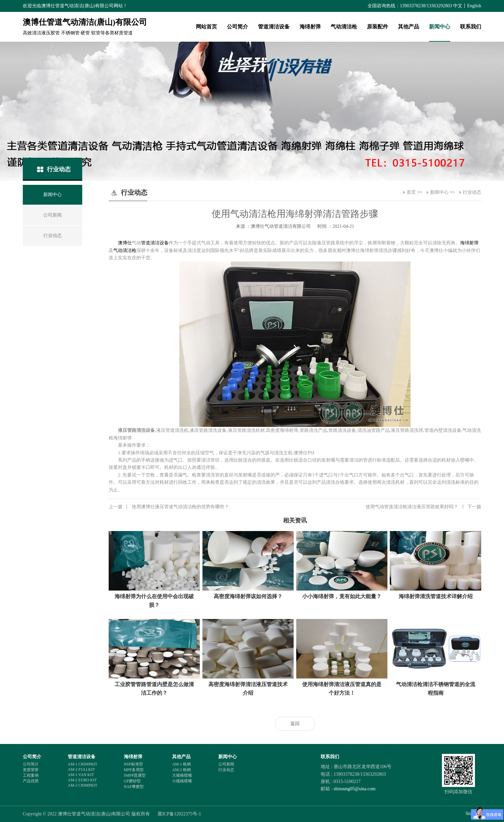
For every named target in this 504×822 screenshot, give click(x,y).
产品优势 (31, 781)
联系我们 (471, 27)
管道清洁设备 (274, 27)
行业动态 (472, 192)
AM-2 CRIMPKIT (83, 785)
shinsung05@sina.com (355, 789)
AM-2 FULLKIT (81, 769)
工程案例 (31, 775)
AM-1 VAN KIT (81, 775)
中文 (458, 6)
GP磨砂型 (132, 781)
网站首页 (206, 27)
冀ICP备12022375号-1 (179, 814)
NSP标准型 (133, 764)
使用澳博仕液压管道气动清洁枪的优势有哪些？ (169, 507)
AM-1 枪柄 (181, 764)
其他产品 (409, 27)
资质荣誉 (31, 770)
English (474, 6)
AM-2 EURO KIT (82, 780)
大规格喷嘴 (182, 775)
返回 (295, 724)
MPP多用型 (134, 770)
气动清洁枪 (344, 27)
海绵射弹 (310, 27)
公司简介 (237, 27)
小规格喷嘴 (182, 781)
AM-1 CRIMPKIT (83, 764)
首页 (411, 192)
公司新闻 (226, 764)
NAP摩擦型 (134, 787)
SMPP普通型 (135, 775)
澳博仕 (125, 243)
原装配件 (378, 27)
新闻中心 (440, 27)
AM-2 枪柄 (181, 770)
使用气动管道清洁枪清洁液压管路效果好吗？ (423, 507)
